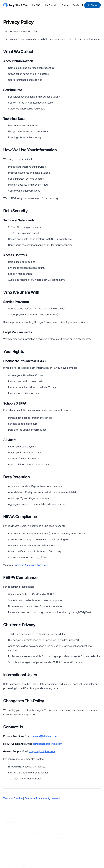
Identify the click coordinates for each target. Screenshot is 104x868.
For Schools (51, 5)
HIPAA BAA (23, 822)
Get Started (92, 5)
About (31, 834)
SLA (31, 822)
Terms (6, 822)
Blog (31, 838)
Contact (32, 841)
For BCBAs (23, 5)
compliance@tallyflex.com (47, 744)
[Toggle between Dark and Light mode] (78, 5)
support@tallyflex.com (42, 751)
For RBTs (37, 5)
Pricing (65, 5)
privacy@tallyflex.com (44, 736)
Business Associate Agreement (31, 565)
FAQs (56, 848)
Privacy (13, 822)
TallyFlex (9, 818)
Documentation (61, 834)
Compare (58, 838)
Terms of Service (13, 798)
